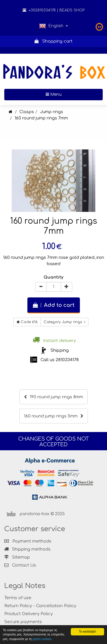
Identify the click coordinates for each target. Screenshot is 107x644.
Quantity (53, 277)
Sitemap (17, 557)
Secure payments (23, 622)
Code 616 (27, 322)
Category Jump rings (64, 322)
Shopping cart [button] (53, 41)
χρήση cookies (42, 639)
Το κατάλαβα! (88, 632)
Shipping (60, 350)
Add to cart (54, 305)
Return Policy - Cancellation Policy (40, 606)
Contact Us (24, 565)
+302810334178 (39, 10)
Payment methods (28, 541)
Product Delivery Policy (29, 614)
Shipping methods (27, 549)
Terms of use (18, 598)
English (53, 26)
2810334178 (67, 360)
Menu (72, 94)
